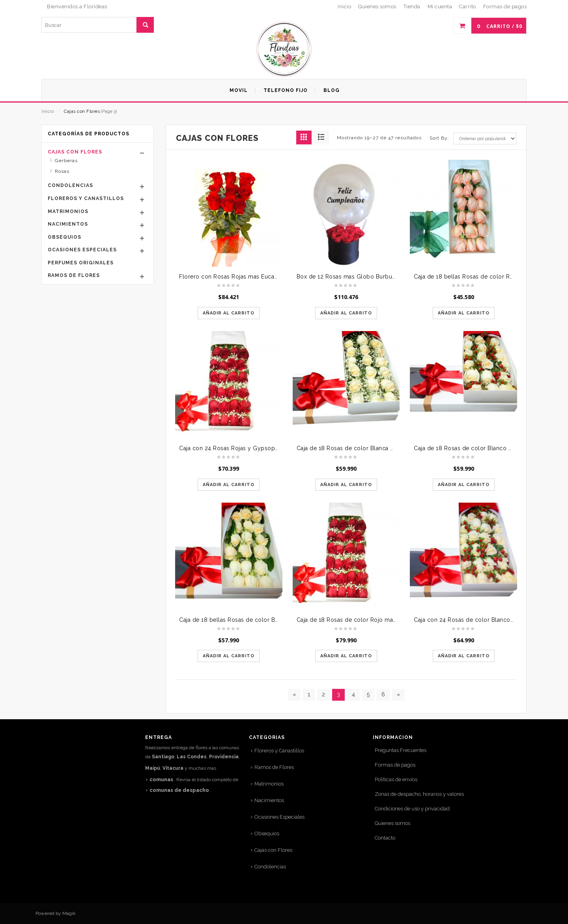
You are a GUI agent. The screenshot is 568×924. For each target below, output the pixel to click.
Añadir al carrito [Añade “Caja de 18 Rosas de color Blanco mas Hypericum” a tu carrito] (464, 485)
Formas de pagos (395, 765)
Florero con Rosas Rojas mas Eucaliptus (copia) (244, 277)
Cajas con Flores (75, 152)
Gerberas (66, 161)
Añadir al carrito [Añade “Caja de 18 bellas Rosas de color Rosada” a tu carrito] (464, 313)
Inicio (48, 111)
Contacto (385, 838)
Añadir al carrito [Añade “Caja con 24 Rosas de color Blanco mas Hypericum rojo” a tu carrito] (464, 656)
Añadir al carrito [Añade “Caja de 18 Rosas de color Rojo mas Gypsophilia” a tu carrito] (346, 656)
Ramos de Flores (74, 275)
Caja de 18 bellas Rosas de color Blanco (235, 620)
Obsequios (64, 237)
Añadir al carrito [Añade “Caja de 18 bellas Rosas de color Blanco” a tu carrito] (229, 656)
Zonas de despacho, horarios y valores (419, 794)
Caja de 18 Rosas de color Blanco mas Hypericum (483, 448)
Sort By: (439, 138)
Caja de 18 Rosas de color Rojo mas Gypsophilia (364, 620)
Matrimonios (68, 211)
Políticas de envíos (396, 779)
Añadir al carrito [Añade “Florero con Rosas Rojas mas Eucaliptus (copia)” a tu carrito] (229, 313)
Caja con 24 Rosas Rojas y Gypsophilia (233, 448)
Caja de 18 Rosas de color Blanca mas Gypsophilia (366, 448)
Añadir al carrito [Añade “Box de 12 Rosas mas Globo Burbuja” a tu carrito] (346, 313)
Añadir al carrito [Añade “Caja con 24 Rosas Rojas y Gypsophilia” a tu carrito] (229, 485)
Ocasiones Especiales (82, 250)
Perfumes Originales (81, 263)
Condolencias (70, 185)
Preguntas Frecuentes (401, 750)
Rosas (62, 171)
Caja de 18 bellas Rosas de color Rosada (470, 277)
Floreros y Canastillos (86, 198)
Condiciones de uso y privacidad (412, 809)
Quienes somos (392, 823)
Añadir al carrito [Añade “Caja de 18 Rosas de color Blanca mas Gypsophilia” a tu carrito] (346, 485)
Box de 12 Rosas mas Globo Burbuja (347, 277)
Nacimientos (68, 224)
